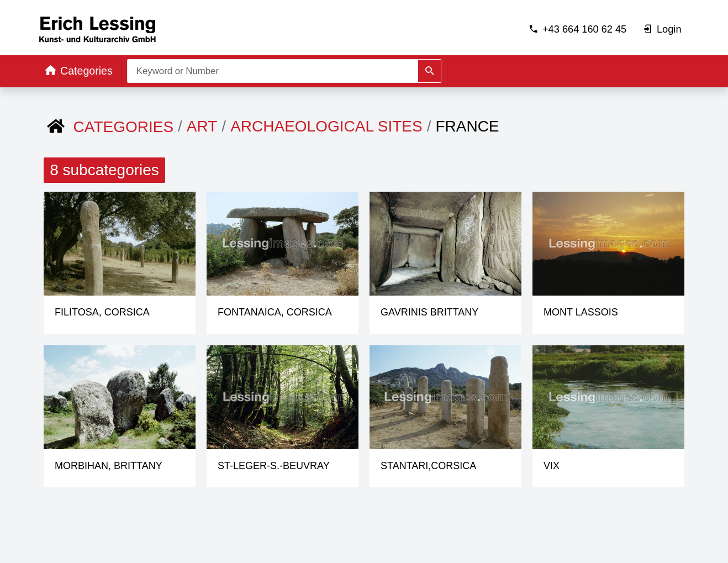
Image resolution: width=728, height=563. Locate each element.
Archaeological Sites (326, 126)
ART (202, 126)
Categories (124, 127)
